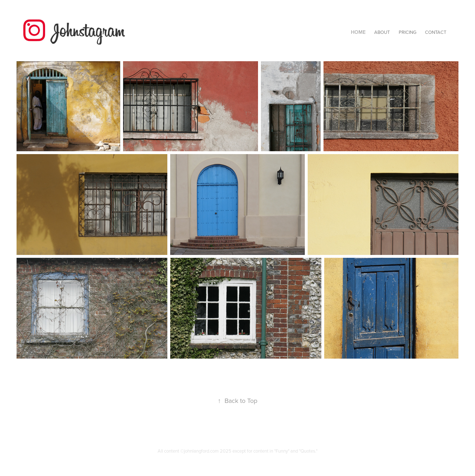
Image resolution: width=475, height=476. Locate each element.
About (382, 32)
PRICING (408, 32)
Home (358, 32)
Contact (436, 32)
